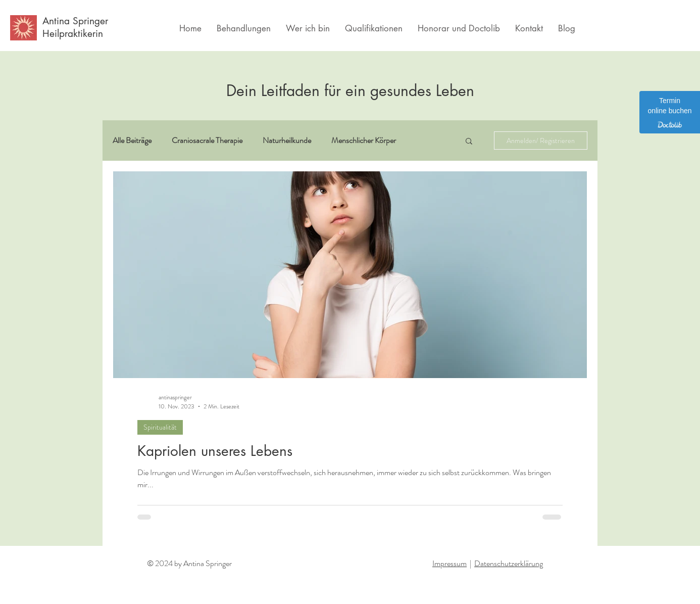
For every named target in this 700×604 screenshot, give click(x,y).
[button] (469, 142)
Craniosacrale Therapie (207, 141)
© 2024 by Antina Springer (189, 563)
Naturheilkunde (287, 141)
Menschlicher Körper (364, 141)
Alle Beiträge (132, 141)
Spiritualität (160, 427)
